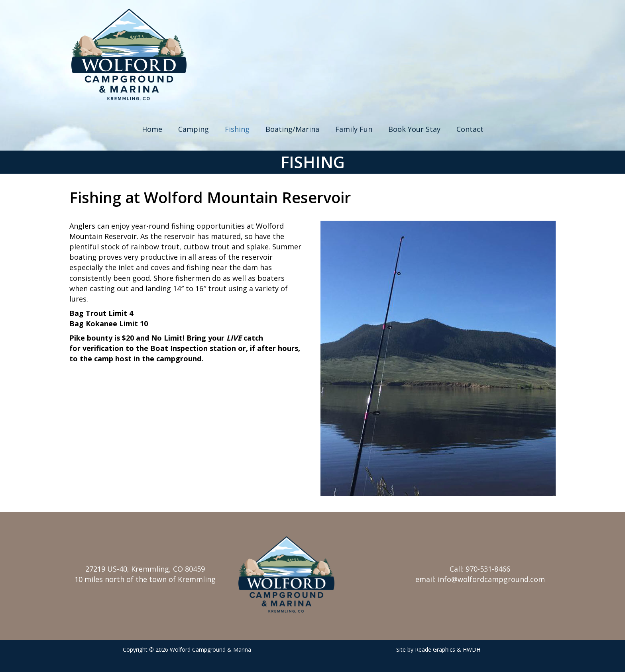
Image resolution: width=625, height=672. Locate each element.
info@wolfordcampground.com (491, 579)
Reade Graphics (435, 649)
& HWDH (469, 649)
